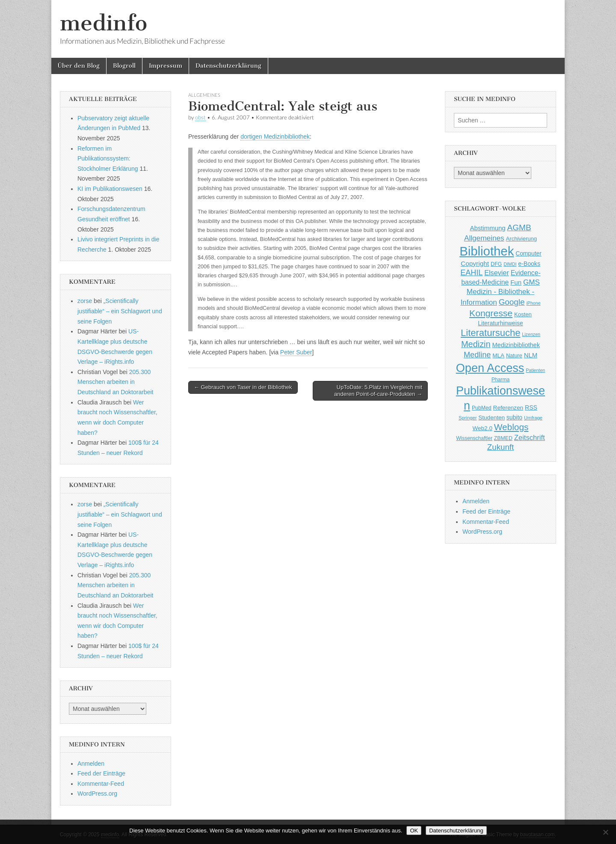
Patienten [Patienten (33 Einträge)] (535, 370)
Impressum (166, 66)
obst (200, 117)
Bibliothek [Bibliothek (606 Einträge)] (487, 251)
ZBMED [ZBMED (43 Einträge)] (503, 438)
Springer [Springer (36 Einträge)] (468, 418)
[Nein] (605, 832)
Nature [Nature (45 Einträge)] (514, 356)
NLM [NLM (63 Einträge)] (531, 355)
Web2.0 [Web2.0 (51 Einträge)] (483, 428)
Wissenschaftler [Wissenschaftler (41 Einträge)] (474, 438)
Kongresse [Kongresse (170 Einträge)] (491, 313)
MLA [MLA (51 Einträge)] (498, 355)
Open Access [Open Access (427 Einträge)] (490, 368)
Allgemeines (204, 95)
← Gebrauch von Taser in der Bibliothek (243, 387)
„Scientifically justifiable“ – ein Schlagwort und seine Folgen (120, 311)
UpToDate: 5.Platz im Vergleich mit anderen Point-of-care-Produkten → (378, 391)
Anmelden (91, 764)
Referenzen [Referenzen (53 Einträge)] (508, 408)
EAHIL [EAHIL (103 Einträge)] (471, 273)
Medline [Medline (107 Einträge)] (477, 355)
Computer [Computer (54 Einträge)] (529, 254)
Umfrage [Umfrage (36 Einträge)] (533, 418)
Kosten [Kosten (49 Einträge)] (523, 314)
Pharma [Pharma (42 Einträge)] (501, 380)
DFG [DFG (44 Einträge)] (496, 264)
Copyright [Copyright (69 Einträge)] (475, 263)
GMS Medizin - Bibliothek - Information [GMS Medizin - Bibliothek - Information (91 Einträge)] (500, 292)
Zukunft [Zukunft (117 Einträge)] (500, 447)
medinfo (104, 23)
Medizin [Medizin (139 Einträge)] (476, 344)
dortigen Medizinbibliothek (275, 137)
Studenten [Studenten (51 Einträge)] (492, 418)
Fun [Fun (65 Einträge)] (516, 282)
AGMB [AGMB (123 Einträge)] (519, 227)
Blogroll (124, 66)
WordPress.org (97, 793)
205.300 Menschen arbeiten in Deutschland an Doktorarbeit (115, 382)
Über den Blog (79, 66)
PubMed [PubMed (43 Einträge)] (482, 408)
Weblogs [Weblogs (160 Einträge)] (511, 427)
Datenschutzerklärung (228, 66)
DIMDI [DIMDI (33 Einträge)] (510, 264)
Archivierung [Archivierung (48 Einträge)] (522, 239)
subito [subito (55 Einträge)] (514, 417)
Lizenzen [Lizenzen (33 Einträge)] (531, 334)
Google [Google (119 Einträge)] (512, 302)
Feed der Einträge (101, 773)
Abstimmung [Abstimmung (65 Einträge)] (487, 228)
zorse (85, 301)
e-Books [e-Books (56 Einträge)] (529, 264)
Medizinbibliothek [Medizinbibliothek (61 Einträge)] (516, 345)
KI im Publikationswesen (110, 189)
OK (414, 831)
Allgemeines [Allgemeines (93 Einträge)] (484, 238)
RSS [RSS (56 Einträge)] (531, 407)
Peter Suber (296, 352)
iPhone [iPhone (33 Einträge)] (533, 303)
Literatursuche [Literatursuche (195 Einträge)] (490, 333)
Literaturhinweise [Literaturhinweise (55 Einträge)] (500, 323)
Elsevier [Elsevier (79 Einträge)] (497, 273)
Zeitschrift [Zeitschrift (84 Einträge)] (530, 438)
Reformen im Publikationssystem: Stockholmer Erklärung (108, 159)
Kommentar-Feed (101, 784)
